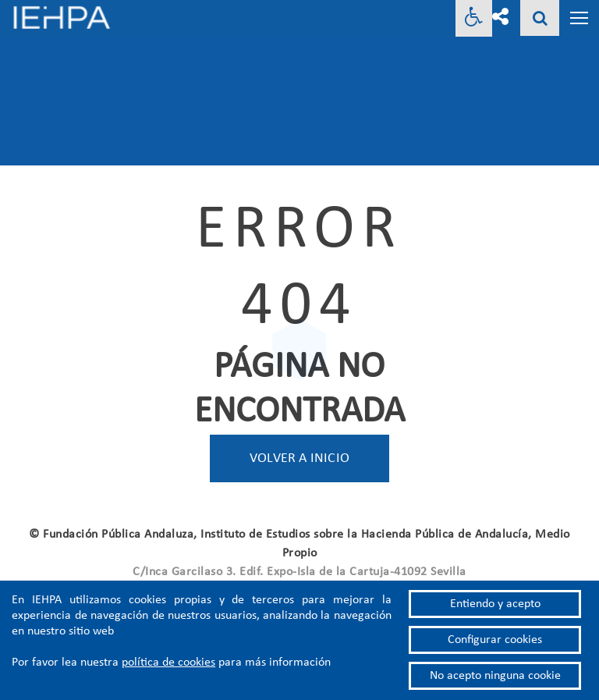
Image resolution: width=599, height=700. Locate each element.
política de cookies (168, 663)
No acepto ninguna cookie (495, 676)
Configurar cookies (495, 640)
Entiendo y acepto (495, 604)
